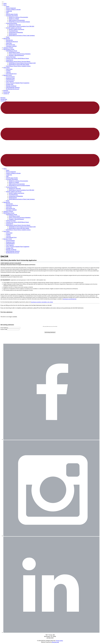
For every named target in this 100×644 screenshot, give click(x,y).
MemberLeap (55, 642)
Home (5, 3)
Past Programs (10, 81)
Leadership (9, 11)
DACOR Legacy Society (12, 14)
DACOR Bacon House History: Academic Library (18, 66)
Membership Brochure (12, 42)
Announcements (10, 77)
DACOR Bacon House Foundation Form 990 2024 (21, 26)
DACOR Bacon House (9, 49)
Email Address (4, 328)
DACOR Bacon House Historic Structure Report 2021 (22, 63)
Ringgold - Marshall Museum (16, 55)
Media (8, 37)
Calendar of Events (8, 48)
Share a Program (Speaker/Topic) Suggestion (18, 83)
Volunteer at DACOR (11, 46)
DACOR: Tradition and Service (14, 28)
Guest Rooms (10, 60)
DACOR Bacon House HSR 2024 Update (19, 65)
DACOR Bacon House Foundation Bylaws (19, 22)
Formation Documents (12, 16)
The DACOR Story (13, 31)
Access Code (4, 329)
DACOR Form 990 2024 (15, 25)
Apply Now (9, 43)
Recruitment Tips (11, 45)
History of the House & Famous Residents (20, 54)
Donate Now (7, 92)
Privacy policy (59, 641)
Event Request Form (11, 74)
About (5, 5)
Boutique (6, 90)
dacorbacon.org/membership (70, 299)
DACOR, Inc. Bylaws (14, 19)
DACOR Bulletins (10, 80)
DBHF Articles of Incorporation (17, 20)
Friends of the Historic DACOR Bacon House (17, 58)
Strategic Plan (10, 84)
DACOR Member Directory (13, 87)
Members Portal (8, 75)
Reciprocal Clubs (10, 78)
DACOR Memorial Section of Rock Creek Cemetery (22, 35)
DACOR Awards (13, 34)
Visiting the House (11, 57)
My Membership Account (13, 89)
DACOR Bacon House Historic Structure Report (18, 61)
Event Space (6, 68)
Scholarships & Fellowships (16, 32)
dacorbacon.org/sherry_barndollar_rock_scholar (42, 302)
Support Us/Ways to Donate (13, 10)
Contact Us (6, 94)
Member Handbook (11, 86)
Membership (7, 39)
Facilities (8, 71)
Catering (8, 72)
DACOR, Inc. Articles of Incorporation (18, 17)
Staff (7, 13)
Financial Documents (12, 23)
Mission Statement (11, 8)
